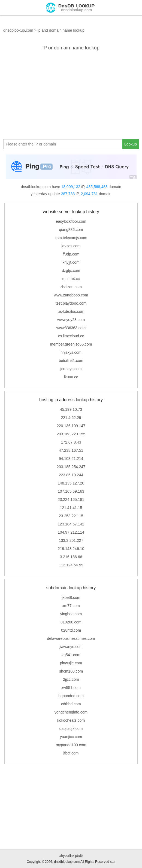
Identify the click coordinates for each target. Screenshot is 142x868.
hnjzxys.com (71, 352)
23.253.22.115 (71, 516)
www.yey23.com (71, 320)
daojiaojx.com (71, 729)
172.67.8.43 (71, 442)
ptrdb (79, 856)
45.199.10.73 (71, 409)
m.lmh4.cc (71, 279)
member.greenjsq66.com (71, 344)
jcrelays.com (71, 369)
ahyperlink (67, 856)
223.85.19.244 (71, 475)
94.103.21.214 (71, 459)
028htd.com (71, 630)
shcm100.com (71, 671)
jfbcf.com (71, 753)
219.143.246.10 (71, 549)
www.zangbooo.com (71, 295)
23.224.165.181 (71, 500)
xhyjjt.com (71, 262)
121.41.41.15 (71, 508)
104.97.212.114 (71, 532)
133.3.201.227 (71, 540)
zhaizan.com (71, 287)
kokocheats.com (71, 720)
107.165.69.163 (71, 491)
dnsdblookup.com (18, 30)
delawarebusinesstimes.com (71, 638)
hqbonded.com (71, 696)
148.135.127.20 (71, 483)
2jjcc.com (71, 679)
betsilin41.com (71, 361)
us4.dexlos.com (71, 311)
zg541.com (71, 655)
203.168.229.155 (71, 434)
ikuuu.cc (71, 377)
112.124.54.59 (71, 565)
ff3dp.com (71, 254)
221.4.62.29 (71, 418)
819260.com (71, 622)
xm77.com (71, 606)
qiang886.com (71, 230)
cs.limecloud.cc (71, 336)
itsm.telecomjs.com (71, 238)
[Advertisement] (71, 94)
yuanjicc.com (71, 737)
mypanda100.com (71, 745)
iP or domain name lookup (71, 48)
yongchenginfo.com (71, 712)
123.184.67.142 (71, 524)
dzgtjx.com (71, 270)
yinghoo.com (71, 614)
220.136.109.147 (71, 426)
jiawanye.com (71, 647)
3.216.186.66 (71, 557)
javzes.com (71, 246)
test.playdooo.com (71, 303)
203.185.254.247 (71, 467)
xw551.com (71, 688)
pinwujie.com (71, 663)
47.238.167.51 (71, 450)
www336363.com (71, 328)
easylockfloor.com (71, 221)
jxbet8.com (71, 598)
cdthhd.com (71, 704)
